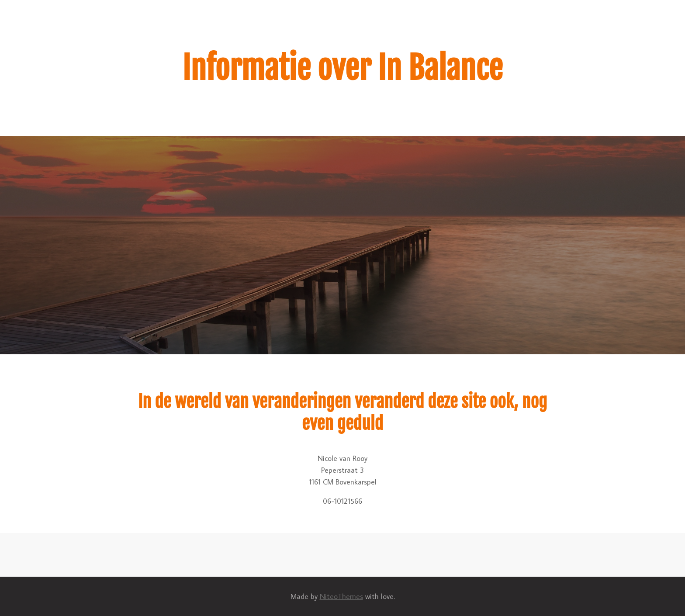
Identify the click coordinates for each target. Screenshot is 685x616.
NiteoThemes (341, 596)
